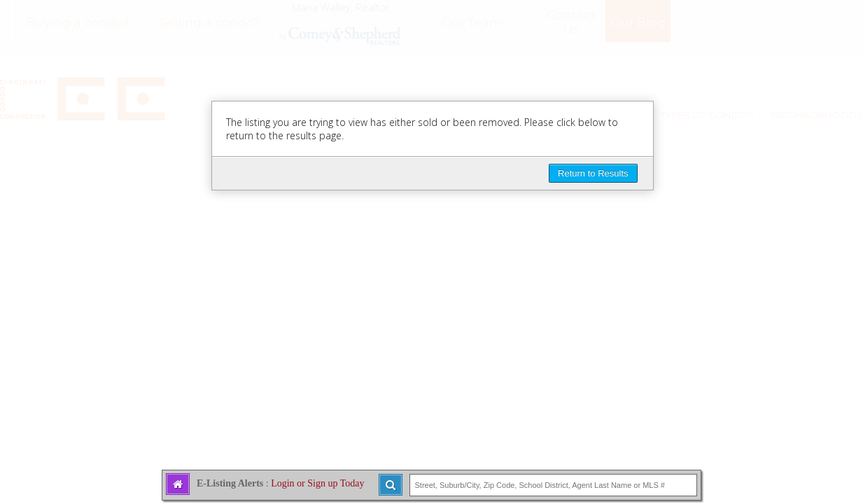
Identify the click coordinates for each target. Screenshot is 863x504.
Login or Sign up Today (317, 483)
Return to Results (593, 173)
